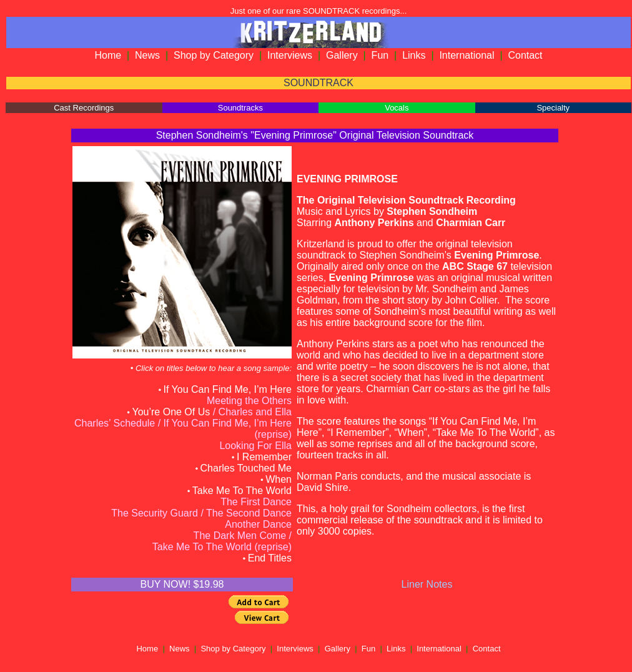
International (467, 55)
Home (108, 55)
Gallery (342, 55)
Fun (380, 55)
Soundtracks (240, 108)
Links (414, 55)
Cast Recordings (84, 108)
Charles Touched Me (246, 468)
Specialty (553, 108)
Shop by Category (214, 55)
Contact (525, 55)
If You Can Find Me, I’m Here (228, 389)
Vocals (397, 108)
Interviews (290, 55)
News (147, 55)
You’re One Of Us (171, 412)
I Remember (264, 457)
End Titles (270, 558)
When (279, 479)
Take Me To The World (242, 491)
